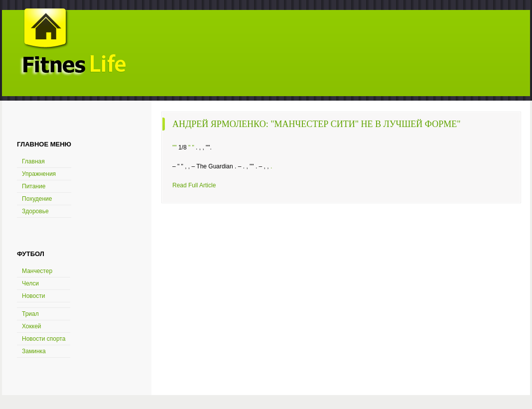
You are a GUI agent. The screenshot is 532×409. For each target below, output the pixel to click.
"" (175, 147)
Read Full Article (194, 185)
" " (191, 147)
